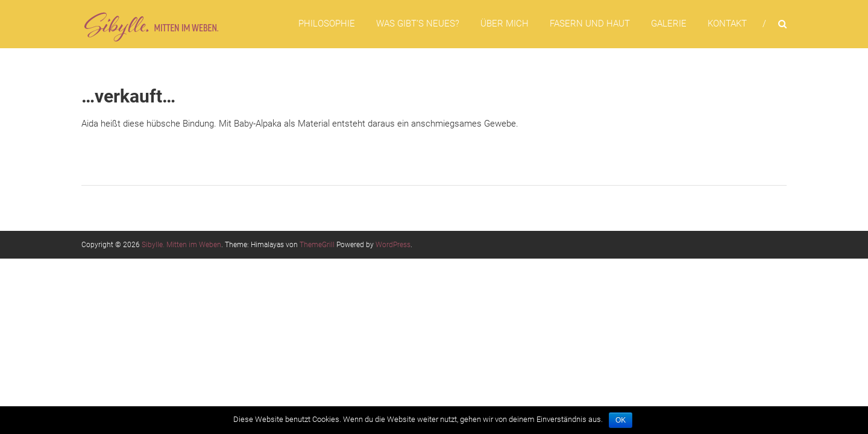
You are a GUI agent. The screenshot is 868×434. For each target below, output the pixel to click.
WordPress (393, 245)
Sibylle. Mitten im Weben (181, 245)
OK (621, 420)
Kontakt (727, 24)
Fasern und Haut (590, 24)
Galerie (669, 24)
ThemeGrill (317, 245)
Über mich (505, 24)
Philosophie (327, 24)
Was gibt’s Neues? (418, 24)
